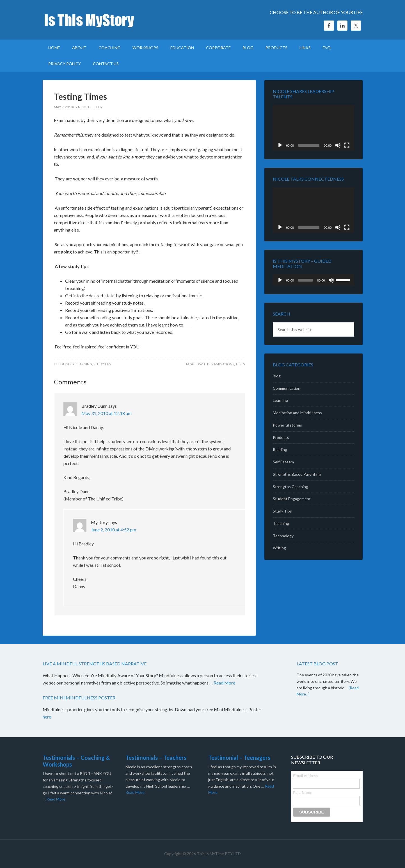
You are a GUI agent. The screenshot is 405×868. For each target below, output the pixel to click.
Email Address (306, 776)
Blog (277, 376)
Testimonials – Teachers (156, 758)
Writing (279, 548)
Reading (280, 449)
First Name (303, 793)
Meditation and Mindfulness (297, 413)
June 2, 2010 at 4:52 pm (114, 530)
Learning (84, 364)
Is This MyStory (90, 20)
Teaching (281, 523)
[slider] (306, 280)
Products (281, 437)
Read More (224, 683)
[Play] (280, 145)
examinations (222, 364)
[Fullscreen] (347, 145)
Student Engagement (292, 499)
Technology (283, 536)
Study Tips (102, 364)
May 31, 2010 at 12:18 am (107, 413)
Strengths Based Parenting (297, 474)
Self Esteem (283, 462)
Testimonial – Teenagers (239, 758)
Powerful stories (287, 425)
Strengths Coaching (290, 487)
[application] (314, 128)
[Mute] (338, 145)
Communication (287, 388)
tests (240, 364)
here (47, 717)
